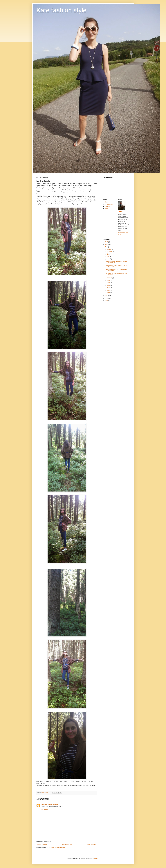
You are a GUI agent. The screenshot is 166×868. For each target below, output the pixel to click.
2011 (107, 301)
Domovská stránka (67, 844)
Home (106, 202)
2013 (107, 296)
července (109, 278)
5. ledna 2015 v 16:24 (52, 804)
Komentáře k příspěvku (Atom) (57, 847)
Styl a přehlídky (109, 204)
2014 (107, 247)
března (109, 288)
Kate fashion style (62, 10)
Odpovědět (45, 809)
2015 (107, 245)
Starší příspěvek (92, 844)
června (109, 280)
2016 (107, 242)
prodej (106, 208)
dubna (109, 285)
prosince (109, 249)
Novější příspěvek (42, 844)
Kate (122, 212)
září (108, 257)
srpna (108, 259)
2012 (107, 298)
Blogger (96, 859)
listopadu (109, 252)
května (109, 283)
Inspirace (107, 206)
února (108, 290)
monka (44, 804)
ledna (108, 293)
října (108, 254)
